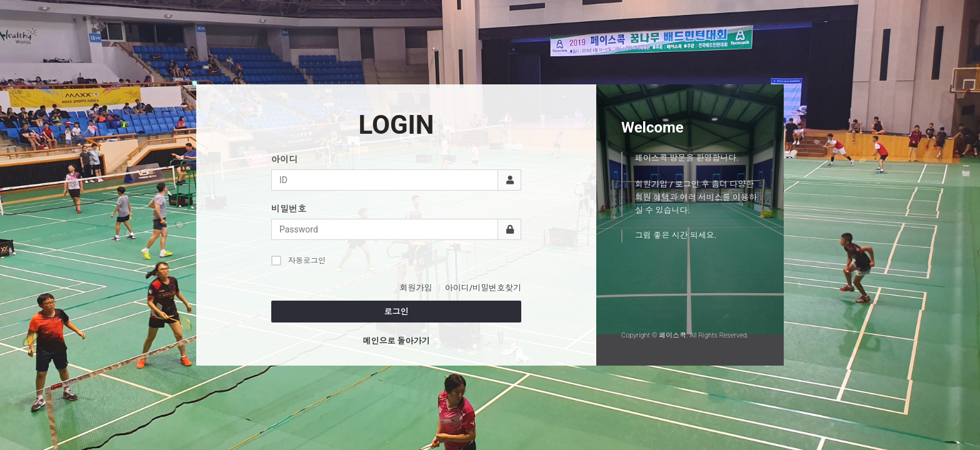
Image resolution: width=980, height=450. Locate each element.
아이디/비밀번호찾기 (483, 288)
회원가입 (416, 288)
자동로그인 (298, 260)
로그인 (397, 312)
